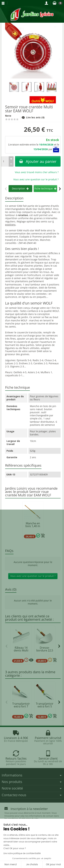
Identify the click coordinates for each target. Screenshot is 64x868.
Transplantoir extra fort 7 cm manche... (21, 706)
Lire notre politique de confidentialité (22, 853)
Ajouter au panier (38, 161)
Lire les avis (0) (33, 117)
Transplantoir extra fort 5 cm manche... (45, 706)
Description (20, 188)
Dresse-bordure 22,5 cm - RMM (45, 650)
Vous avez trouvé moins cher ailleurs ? (37, 172)
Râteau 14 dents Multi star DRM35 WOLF (21, 652)
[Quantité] (5, 161)
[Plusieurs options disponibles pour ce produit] (31, 660)
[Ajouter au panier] (43, 536)
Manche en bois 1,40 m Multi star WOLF (33, 527)
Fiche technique (45, 188)
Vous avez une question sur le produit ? (36, 179)
